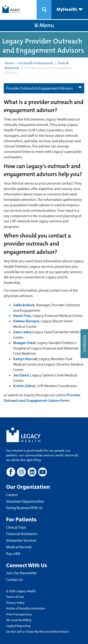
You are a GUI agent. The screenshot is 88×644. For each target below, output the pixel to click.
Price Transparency (19, 614)
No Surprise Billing (19, 620)
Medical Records (19, 547)
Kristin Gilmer (24, 386)
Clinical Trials (16, 527)
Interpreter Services (21, 540)
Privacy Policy (15, 603)
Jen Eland (21, 375)
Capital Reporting (18, 626)
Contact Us (14, 579)
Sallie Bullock (24, 305)
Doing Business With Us (24, 508)
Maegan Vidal (24, 343)
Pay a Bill (13, 553)
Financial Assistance (22, 534)
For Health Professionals (36, 63)
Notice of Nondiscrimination (26, 608)
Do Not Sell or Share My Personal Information (37, 631)
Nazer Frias (22, 316)
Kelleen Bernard (26, 321)
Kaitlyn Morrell (25, 359)
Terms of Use (15, 597)
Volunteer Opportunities (25, 501)
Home (9, 63)
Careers (12, 495)
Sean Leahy (22, 332)
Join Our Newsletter (21, 573)
